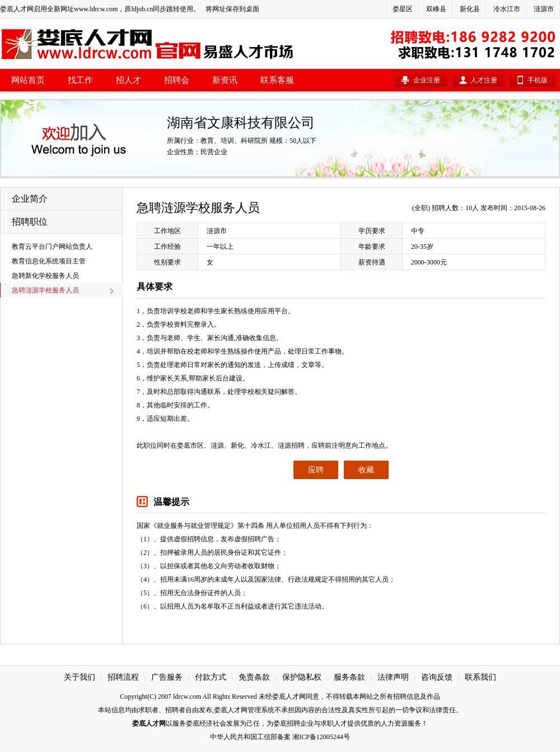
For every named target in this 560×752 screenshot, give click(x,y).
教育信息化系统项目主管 (49, 261)
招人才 (129, 80)
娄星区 (403, 9)
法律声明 (393, 677)
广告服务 (167, 677)
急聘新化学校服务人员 (45, 276)
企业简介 (30, 199)
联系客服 (277, 80)
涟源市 (544, 9)
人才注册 (484, 80)
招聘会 (177, 80)
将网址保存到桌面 (232, 9)
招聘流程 (123, 677)
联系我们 (480, 677)
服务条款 (349, 677)
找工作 (80, 80)
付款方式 (211, 677)
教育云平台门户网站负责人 (52, 247)
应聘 (316, 470)
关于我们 (80, 677)
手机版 (538, 80)
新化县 (470, 9)
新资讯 (225, 80)
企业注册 (427, 80)
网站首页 (28, 80)
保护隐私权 (302, 677)
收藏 (366, 470)
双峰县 (436, 9)
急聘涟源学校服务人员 (45, 290)
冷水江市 (507, 9)
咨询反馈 (437, 677)
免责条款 (254, 677)
